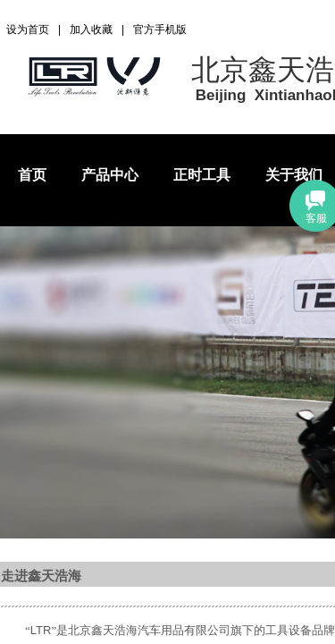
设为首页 (28, 30)
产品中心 (110, 175)
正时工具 (202, 175)
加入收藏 (91, 30)
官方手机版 (160, 30)
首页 (32, 175)
